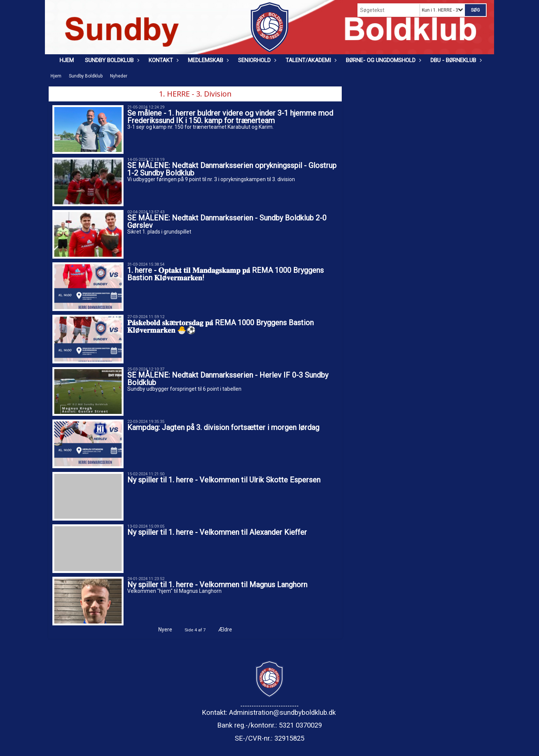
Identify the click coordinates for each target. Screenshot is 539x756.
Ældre (230, 630)
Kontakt (163, 60)
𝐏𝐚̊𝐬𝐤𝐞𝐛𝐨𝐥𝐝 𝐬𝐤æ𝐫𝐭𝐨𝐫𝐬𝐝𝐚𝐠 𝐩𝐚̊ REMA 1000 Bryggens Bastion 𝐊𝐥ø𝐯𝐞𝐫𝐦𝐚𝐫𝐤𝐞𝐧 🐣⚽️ (220, 326)
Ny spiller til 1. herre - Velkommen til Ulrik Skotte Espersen (224, 480)
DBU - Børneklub (455, 60)
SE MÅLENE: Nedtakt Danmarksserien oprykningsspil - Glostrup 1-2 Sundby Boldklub (232, 169)
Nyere (161, 630)
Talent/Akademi (310, 60)
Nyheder (119, 76)
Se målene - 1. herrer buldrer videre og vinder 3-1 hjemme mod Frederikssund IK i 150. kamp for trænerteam (230, 117)
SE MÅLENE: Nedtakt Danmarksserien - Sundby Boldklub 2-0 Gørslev (227, 222)
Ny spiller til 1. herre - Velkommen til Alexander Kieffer (217, 532)
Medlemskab (207, 60)
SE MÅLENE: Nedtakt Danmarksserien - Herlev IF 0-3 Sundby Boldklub (228, 379)
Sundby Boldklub (111, 60)
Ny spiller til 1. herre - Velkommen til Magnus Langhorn (217, 585)
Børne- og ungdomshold (383, 60)
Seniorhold (256, 60)
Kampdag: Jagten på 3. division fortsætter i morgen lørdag (223, 427)
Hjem (67, 60)
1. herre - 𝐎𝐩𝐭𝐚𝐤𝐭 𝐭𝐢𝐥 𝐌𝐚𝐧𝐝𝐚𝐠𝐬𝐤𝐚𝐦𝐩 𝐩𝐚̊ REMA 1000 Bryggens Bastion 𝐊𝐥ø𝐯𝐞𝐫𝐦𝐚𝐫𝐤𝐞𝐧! (226, 274)
